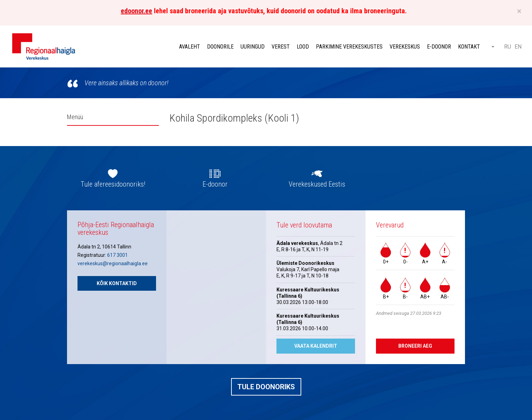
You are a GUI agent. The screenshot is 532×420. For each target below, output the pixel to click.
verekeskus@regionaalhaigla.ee (113, 263)
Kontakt (469, 47)
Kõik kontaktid (117, 283)
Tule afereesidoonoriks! (113, 184)
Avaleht (190, 47)
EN (518, 47)
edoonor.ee (136, 11)
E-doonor (439, 47)
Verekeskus (405, 47)
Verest (281, 47)
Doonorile (220, 47)
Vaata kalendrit (316, 346)
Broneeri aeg (415, 346)
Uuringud (253, 47)
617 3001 (117, 255)
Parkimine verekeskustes (349, 47)
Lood (303, 47)
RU (508, 47)
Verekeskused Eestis (317, 184)
